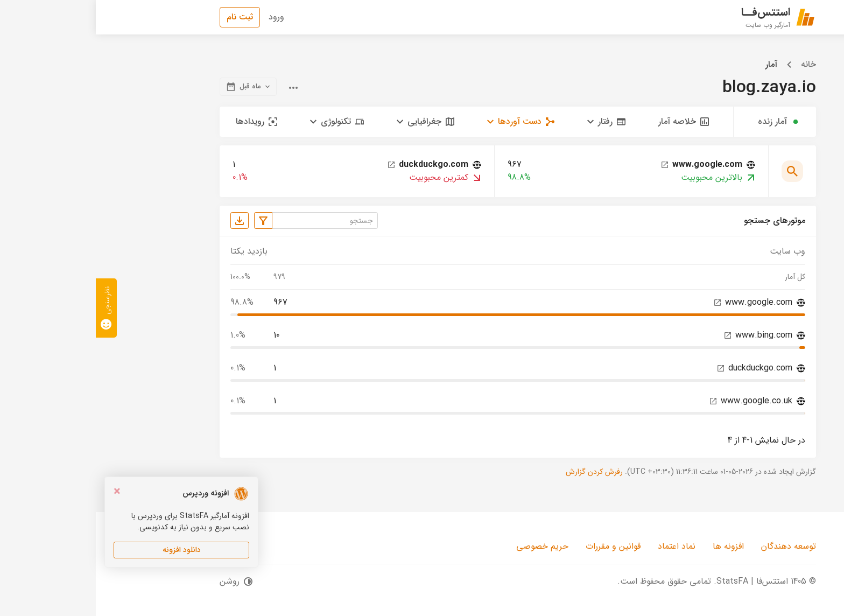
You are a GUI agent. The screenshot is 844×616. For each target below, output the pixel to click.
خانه (713, 65)
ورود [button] (181, 17)
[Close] (21, 492)
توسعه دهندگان (693, 546)
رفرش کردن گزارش (498, 472)
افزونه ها (632, 546)
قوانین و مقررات (517, 546)
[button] (511, 122)
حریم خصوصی (446, 546)
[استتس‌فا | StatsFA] (683, 17)
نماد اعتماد (581, 546)
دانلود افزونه (86, 550)
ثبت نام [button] (144, 17)
